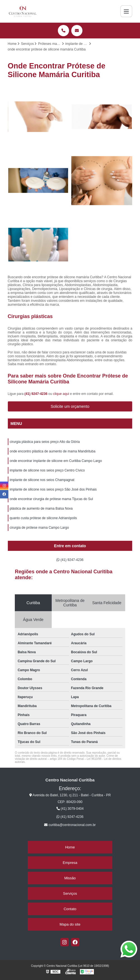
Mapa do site (70, 924)
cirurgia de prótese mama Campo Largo (39, 528)
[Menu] (126, 11)
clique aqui (61, 394)
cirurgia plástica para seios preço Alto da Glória (45, 442)
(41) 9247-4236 (36, 394)
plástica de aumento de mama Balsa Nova (41, 509)
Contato (70, 909)
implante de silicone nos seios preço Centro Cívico (47, 470)
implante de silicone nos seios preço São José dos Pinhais (53, 489)
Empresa (70, 863)
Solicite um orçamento (70, 406)
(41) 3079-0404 (70, 809)
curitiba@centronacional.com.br (70, 825)
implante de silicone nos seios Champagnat (42, 480)
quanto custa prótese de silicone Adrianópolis (43, 518)
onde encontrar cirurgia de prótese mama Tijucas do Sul (51, 499)
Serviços (70, 893)
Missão (70, 878)
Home (70, 847)
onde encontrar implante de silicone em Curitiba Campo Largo (56, 461)
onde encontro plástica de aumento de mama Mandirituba (53, 451)
